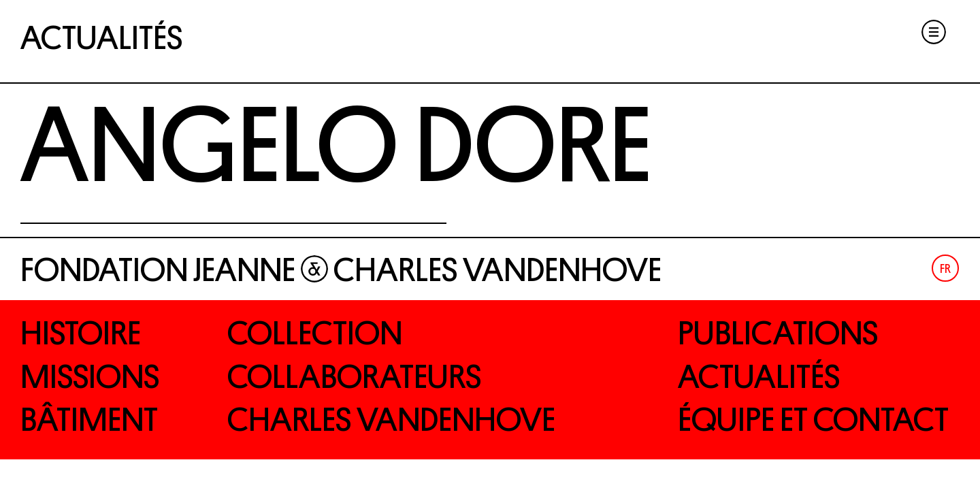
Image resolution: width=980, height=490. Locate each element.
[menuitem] (945, 268)
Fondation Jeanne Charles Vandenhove (341, 270)
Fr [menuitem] (945, 269)
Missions (90, 377)
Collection (315, 333)
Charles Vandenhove (391, 420)
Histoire (81, 333)
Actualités (101, 38)
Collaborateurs (354, 377)
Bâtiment (89, 420)
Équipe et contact (813, 420)
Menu (934, 32)
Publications (778, 333)
